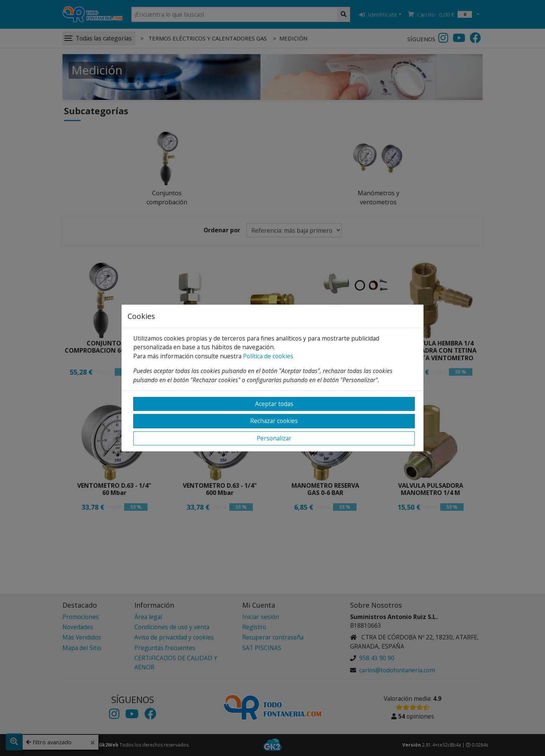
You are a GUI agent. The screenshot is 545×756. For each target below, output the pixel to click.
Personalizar (274, 438)
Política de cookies (268, 356)
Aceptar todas (274, 404)
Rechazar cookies (274, 421)
